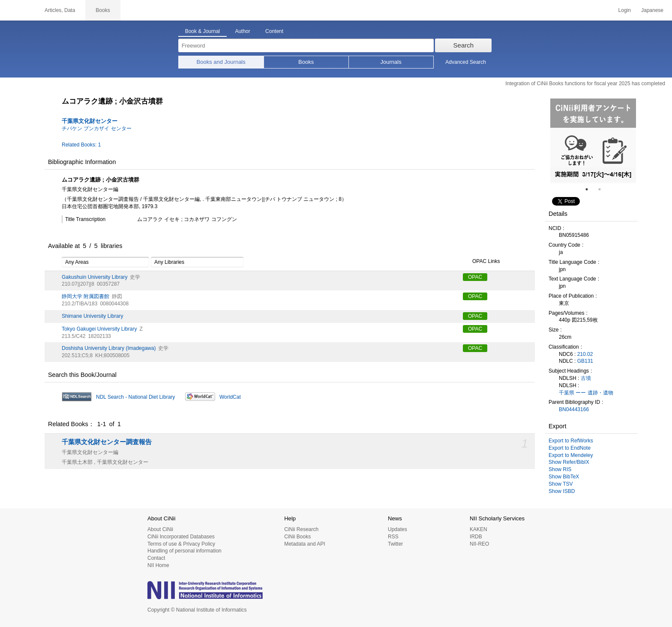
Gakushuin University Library (94, 277)
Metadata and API (304, 544)
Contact (156, 558)
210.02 (585, 354)
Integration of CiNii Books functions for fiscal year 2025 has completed (585, 84)
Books (306, 62)
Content (274, 31)
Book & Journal (202, 31)
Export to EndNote (570, 448)
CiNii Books (297, 537)
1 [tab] (590, 189)
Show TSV (561, 484)
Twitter (395, 544)
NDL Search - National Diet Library (135, 397)
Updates (397, 529)
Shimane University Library (92, 316)
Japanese (652, 10)
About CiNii (160, 529)
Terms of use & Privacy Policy (181, 544)
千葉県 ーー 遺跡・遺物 (586, 393)
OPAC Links (481, 262)
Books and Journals (221, 62)
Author (242, 31)
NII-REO (479, 544)
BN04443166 (574, 409)
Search (464, 45)
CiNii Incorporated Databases (181, 537)
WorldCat (230, 397)
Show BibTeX (564, 477)
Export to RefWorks (571, 441)
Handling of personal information (184, 551)
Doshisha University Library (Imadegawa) (109, 348)
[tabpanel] (593, 141)
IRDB (476, 537)
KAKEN (478, 529)
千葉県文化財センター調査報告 (107, 442)
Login (625, 10)
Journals (391, 62)
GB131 (585, 361)
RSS (393, 537)
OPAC (475, 277)
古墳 (586, 378)
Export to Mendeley (571, 455)
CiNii (17, 10)
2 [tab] (603, 189)
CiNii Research (301, 529)
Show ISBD (562, 491)
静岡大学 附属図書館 (85, 296)
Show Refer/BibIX (569, 462)
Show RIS (560, 469)
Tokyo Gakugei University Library (99, 329)
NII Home (158, 565)
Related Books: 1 (81, 145)
